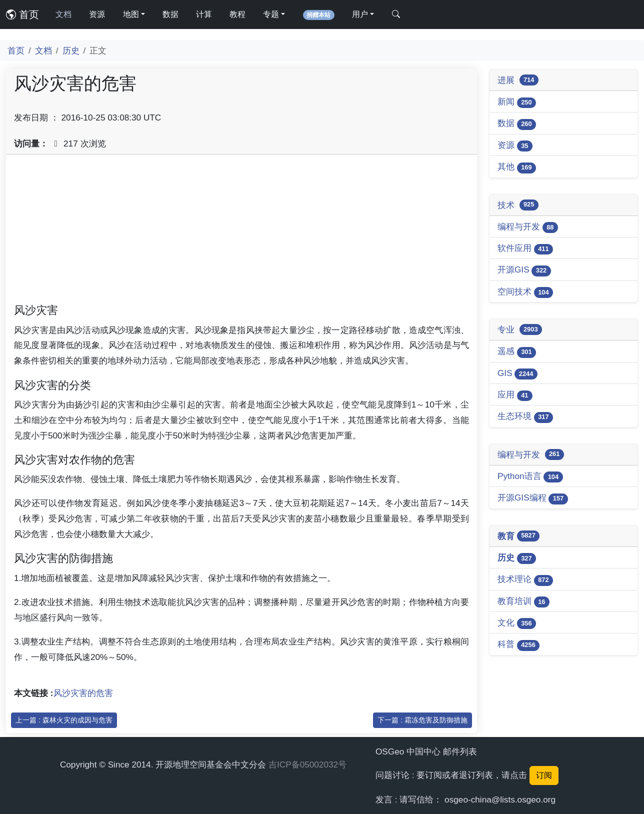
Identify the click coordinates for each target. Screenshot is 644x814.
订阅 (544, 775)
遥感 (517, 352)
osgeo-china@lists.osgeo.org (500, 799)
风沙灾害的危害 (83, 693)
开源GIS (524, 270)
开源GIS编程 (533, 498)
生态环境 (525, 417)
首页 (22, 14)
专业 (520, 329)
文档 (63, 14)
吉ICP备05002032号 (307, 764)
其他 (517, 167)
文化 (517, 623)
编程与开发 (528, 227)
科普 (518, 645)
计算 (204, 14)
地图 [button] (131, 14)
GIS (517, 374)
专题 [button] (271, 14)
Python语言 (530, 477)
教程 (237, 14)
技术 (518, 205)
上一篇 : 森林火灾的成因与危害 (64, 720)
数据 (170, 14)
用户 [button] (360, 14)
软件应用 (525, 249)
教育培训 (523, 602)
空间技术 (525, 292)
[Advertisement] (241, 232)
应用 (515, 395)
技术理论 (525, 580)
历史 (71, 50)
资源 (97, 14)
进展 (518, 80)
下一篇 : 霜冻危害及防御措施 (422, 720)
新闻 (517, 102)
